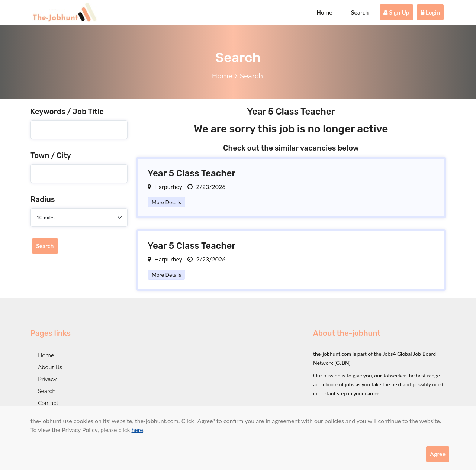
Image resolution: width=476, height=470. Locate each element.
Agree (438, 454)
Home (324, 12)
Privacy (47, 379)
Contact (48, 403)
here (137, 430)
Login (430, 12)
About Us (50, 367)
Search (360, 12)
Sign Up (396, 12)
